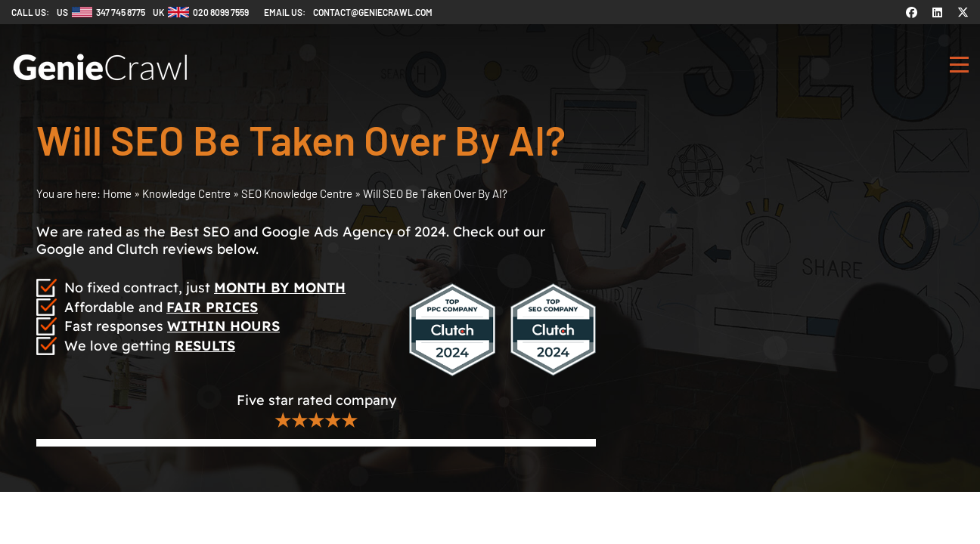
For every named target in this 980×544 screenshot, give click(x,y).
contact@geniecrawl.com (373, 12)
